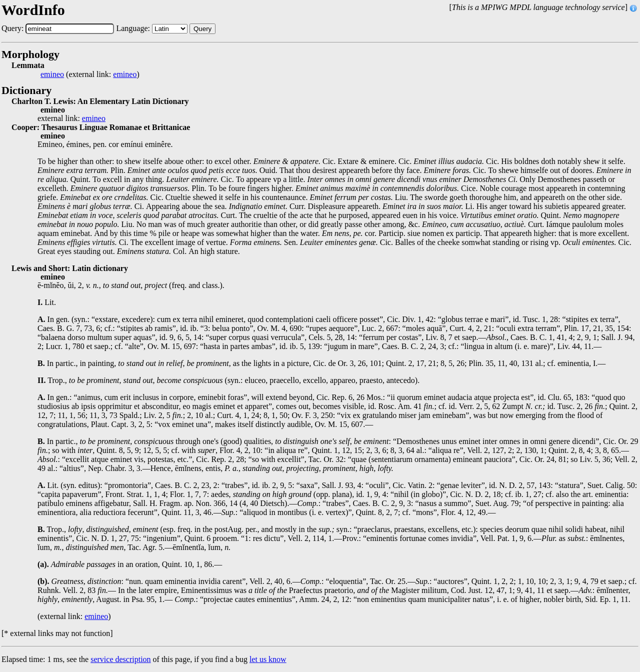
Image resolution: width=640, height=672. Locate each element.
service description (120, 659)
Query (202, 29)
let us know (268, 659)
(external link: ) (90, 74)
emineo (52, 74)
